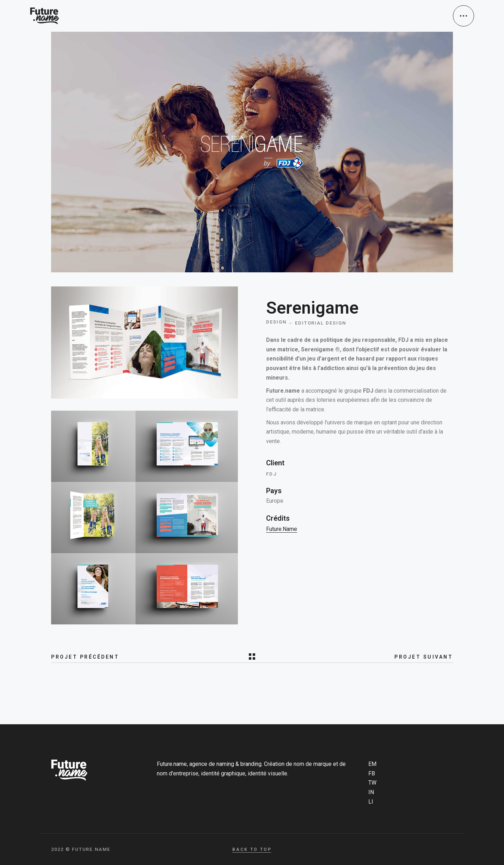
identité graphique (223, 773)
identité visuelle (268, 773)
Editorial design (321, 323)
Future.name (282, 529)
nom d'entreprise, (178, 773)
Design (276, 322)
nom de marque (313, 764)
